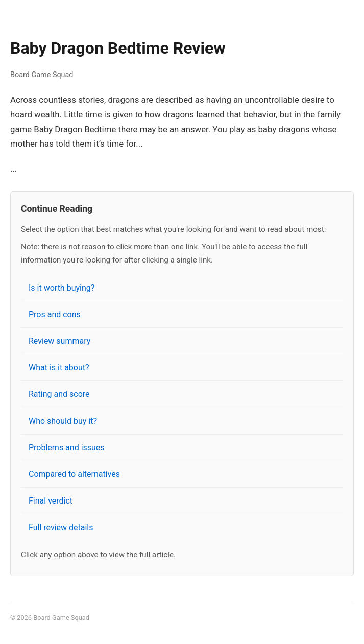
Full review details (61, 527)
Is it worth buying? (62, 288)
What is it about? (59, 367)
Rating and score (59, 394)
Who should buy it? (63, 421)
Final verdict (51, 501)
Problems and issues (67, 448)
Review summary (59, 341)
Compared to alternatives (74, 474)
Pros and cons (55, 314)
